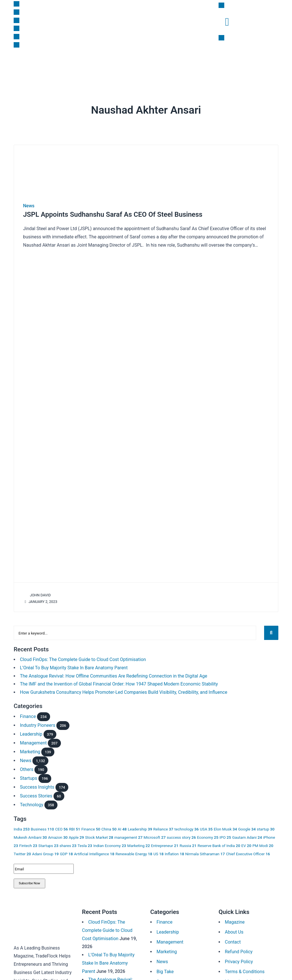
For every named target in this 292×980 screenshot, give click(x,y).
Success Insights (159, 65)
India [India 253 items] (22, 827)
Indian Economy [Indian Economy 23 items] (110, 843)
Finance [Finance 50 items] (91, 827)
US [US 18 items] (159, 852)
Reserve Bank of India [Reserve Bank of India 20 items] (219, 843)
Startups (59, 65)
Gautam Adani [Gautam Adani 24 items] (247, 835)
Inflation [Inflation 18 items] (174, 852)
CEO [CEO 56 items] (62, 827)
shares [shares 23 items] (68, 843)
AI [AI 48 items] (122, 827)
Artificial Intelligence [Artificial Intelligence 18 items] (94, 852)
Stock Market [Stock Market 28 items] (99, 835)
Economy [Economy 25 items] (208, 835)
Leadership (106, 65)
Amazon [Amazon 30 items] (58, 835)
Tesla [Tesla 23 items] (85, 843)
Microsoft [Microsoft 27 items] (155, 835)
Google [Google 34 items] (247, 827)
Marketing (81, 65)
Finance (38, 65)
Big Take (129, 65)
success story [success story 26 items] (181, 835)
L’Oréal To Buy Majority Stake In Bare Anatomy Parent (74, 665)
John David (37, 595)
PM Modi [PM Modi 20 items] (263, 843)
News (21, 65)
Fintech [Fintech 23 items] (28, 843)
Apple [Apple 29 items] (77, 835)
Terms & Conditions (245, 969)
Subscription (193, 65)
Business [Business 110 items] (42, 827)
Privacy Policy (239, 960)
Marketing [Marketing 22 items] (139, 843)
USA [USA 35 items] (206, 827)
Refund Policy (239, 950)
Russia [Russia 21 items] (188, 843)
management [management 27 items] (128, 835)
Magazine (219, 65)
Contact (233, 940)
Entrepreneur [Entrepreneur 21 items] (165, 843)
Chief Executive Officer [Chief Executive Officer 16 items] (248, 852)
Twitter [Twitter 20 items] (22, 852)
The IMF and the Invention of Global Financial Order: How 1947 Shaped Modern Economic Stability (119, 682)
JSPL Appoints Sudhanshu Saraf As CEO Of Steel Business (113, 214)
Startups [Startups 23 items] (48, 843)
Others (27, 767)
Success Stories (36, 794)
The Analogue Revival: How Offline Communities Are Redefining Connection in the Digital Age (114, 674)
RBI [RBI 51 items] (74, 827)
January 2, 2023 (40, 602)
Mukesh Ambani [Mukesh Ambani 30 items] (30, 835)
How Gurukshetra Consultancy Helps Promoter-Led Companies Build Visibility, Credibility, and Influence (124, 690)
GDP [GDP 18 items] (66, 852)
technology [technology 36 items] (187, 827)
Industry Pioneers (38, 723)
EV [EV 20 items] (246, 843)
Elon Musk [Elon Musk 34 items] (225, 827)
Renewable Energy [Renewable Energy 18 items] (134, 852)
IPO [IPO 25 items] (225, 835)
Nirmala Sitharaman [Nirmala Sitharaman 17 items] (205, 852)
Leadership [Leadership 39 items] (140, 827)
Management (33, 741)
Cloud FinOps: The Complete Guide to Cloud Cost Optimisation (83, 657)
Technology (32, 803)
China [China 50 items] (109, 827)
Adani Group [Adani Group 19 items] (46, 852)
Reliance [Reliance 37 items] (163, 827)
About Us (234, 930)
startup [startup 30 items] (266, 827)
